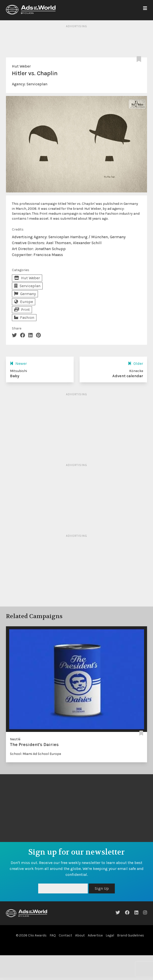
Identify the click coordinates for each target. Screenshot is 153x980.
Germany (25, 294)
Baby (15, 376)
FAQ (53, 935)
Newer (18, 363)
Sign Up (102, 888)
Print (22, 310)
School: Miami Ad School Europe (35, 754)
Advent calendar (128, 376)
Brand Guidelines (131, 935)
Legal (110, 935)
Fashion (24, 317)
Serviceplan (37, 84)
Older (136, 363)
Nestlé (15, 739)
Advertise (95, 935)
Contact (65, 935)
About (80, 935)
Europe (24, 302)
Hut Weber (21, 66)
